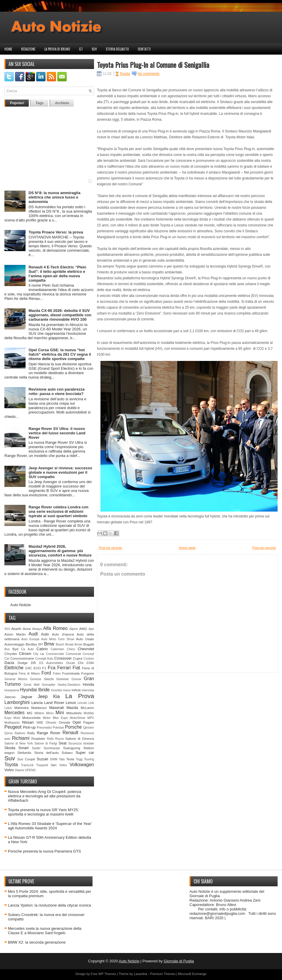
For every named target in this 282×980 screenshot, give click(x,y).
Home (8, 49)
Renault (70, 733)
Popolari (17, 103)
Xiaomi (19, 770)
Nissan (28, 722)
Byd (15, 649)
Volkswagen (82, 765)
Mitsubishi (74, 713)
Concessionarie (22, 658)
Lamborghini (17, 702)
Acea (27, 629)
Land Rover (54, 703)
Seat (63, 743)
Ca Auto (27, 649)
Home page (187, 548)
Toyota (11, 765)
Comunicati (73, 654)
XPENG (30, 770)
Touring (89, 759)
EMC (29, 668)
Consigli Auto (44, 659)
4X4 (7, 629)
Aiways (37, 629)
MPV (91, 718)
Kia (57, 696)
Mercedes (14, 713)
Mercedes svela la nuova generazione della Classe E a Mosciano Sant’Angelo (45, 931)
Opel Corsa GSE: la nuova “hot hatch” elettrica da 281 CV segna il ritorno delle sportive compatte (60, 354)
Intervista (88, 690)
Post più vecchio (264, 548)
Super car (85, 753)
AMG (83, 629)
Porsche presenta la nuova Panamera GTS (45, 851)
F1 (44, 668)
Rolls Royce (56, 739)
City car (39, 654)
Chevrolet (86, 649)
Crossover (63, 658)
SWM (54, 759)
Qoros (9, 733)
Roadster (38, 738)
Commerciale (55, 654)
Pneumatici (44, 728)
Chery (71, 649)
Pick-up (29, 727)
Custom (89, 659)
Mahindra (22, 708)
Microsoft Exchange (192, 974)
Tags (40, 103)
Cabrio (42, 649)
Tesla (70, 759)
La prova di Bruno (57, 49)
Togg (79, 759)
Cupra (78, 658)
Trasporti (42, 765)
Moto (17, 718)
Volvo (9, 770)
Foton (57, 674)
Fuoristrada (71, 673)
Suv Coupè (26, 759)
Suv (94, 49)
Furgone (88, 673)
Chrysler (11, 654)
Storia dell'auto (117, 49)
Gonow (76, 679)
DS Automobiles (51, 663)
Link (91, 703)
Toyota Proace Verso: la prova (56, 232)
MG (30, 713)
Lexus (71, 703)
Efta (80, 663)
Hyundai (28, 690)
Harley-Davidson (69, 685)
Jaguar (26, 697)
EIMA (90, 663)
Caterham (58, 649)
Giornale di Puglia (179, 961)
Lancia (37, 703)
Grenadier (48, 685)
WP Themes (107, 974)
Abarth (16, 629)
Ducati (70, 663)
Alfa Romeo (55, 628)
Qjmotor (89, 728)
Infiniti (76, 690)
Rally (31, 733)
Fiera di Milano (29, 674)
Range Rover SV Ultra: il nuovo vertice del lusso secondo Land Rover (57, 433)
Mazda (72, 708)
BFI (41, 644)
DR (33, 663)
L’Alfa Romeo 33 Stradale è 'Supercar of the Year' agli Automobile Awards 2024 (50, 826)
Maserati (57, 708)
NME (40, 723)
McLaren (87, 708)
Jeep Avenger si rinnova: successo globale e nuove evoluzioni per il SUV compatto (60, 472)
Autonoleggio (14, 644)
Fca (52, 668)
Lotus (8, 708)
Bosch (60, 644)
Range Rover (48, 733)
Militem (39, 713)
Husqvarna (12, 690)
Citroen (25, 654)
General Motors (16, 679)
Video (63, 765)
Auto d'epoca (63, 634)
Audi (33, 634)
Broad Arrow (74, 644)
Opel (77, 722)
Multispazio (12, 723)
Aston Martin (15, 634)
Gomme (63, 679)
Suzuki (42, 759)
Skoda (10, 748)
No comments (149, 74)
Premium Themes (163, 974)
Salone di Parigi (46, 743)
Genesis (36, 679)
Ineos (67, 690)
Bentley (31, 644)
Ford (46, 673)
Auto (45, 634)
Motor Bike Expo (55, 718)
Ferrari (64, 668)
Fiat (76, 668)
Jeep (43, 696)
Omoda (64, 722)
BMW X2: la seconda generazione (37, 942)
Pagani (89, 722)
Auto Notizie (21, 605)
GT (81, 49)
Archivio (62, 103)
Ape (92, 629)
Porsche (73, 727)
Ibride (44, 690)
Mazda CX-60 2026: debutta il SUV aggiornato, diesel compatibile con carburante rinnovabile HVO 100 (60, 315)
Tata (62, 759)
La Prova (80, 696)
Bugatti (89, 644)
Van (53, 765)
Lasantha (141, 974)
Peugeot (13, 727)
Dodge (23, 663)
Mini (60, 713)
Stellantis (24, 753)
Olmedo (51, 723)
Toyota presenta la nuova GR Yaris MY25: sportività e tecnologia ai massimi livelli (43, 812)
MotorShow (78, 718)
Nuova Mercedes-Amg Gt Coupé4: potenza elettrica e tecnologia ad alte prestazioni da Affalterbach (45, 796)
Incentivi (57, 690)
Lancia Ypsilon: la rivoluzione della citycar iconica (49, 905)
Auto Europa (30, 639)
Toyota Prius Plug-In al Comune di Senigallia (153, 65)
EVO (37, 668)
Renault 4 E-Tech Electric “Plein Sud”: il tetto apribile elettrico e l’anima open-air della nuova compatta (57, 274)
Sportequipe (52, 748)
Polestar (58, 728)
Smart (24, 748)
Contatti (144, 49)
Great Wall (31, 685)
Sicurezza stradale (81, 743)
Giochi (49, 679)
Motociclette (31, 718)
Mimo (50, 713)
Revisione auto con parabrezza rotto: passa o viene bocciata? (57, 391)
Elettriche (14, 668)
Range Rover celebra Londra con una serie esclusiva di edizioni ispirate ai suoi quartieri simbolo (58, 511)
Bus (7, 649)
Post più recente (110, 548)
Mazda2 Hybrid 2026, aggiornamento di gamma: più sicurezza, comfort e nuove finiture (60, 551)
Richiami (21, 738)
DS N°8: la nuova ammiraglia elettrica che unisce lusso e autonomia (54, 197)
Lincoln (82, 703)
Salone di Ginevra (80, 738)
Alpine (74, 629)
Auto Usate (85, 639)
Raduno (20, 733)
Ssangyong (72, 748)
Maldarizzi (39, 708)
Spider (36, 748)
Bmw (49, 644)
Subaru (67, 753)
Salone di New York (19, 743)
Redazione (28, 49)
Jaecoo (10, 697)
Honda (88, 684)
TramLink (27, 765)
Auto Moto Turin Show (58, 639)
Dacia (9, 663)
